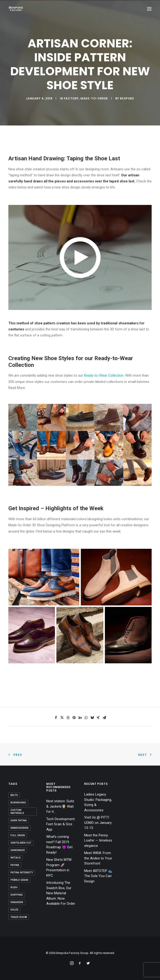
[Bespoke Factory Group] (16, 9)
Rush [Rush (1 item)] (14, 887)
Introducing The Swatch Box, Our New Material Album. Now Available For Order (61, 893)
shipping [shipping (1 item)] (17, 895)
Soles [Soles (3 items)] (14, 910)
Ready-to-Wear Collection (104, 375)
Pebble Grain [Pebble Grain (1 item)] (19, 880)
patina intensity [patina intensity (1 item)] (22, 873)
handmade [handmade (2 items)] (18, 850)
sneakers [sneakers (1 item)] (17, 902)
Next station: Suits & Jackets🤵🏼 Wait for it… (60, 806)
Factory (71, 98)
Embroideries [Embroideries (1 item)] (20, 828)
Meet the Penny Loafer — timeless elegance (98, 840)
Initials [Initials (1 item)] (16, 858)
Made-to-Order (94, 98)
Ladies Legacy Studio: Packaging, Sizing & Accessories (98, 802)
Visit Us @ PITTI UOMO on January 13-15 (98, 823)
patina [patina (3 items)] (15, 865)
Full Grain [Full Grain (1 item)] (18, 835)
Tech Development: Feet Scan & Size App (61, 824)
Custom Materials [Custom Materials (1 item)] (17, 812)
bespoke (127, 98)
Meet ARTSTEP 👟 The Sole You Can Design (98, 876)
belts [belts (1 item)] (14, 795)
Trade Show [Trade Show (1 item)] (19, 917)
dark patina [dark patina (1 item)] (19, 821)
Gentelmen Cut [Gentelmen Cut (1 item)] (21, 843)
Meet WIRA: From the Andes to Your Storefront (98, 858)
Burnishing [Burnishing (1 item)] (18, 803)
